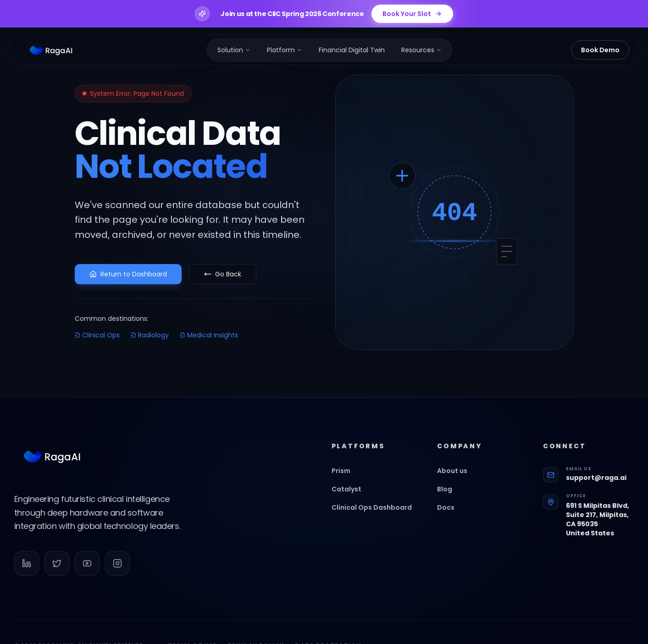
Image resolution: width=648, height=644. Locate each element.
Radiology (150, 335)
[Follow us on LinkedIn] (27, 568)
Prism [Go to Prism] (346, 475)
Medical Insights (209, 335)
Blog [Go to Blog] (449, 494)
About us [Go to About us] (457, 475)
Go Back (223, 274)
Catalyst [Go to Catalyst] (351, 494)
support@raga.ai (596, 482)
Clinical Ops (97, 335)
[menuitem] (234, 50)
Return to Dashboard (128, 274)
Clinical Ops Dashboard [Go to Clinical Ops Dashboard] (376, 512)
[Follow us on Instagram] (117, 568)
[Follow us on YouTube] (87, 568)
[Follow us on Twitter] (57, 568)
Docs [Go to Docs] (450, 512)
